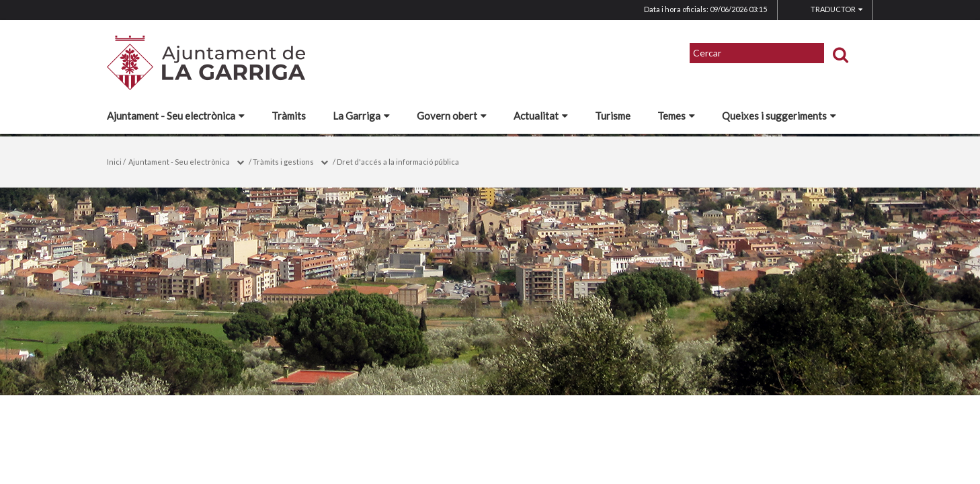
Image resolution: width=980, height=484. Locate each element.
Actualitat (541, 116)
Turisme (613, 116)
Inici (114, 162)
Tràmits (289, 116)
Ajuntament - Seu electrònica (176, 116)
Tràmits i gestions (283, 162)
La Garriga (361, 116)
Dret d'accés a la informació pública (398, 162)
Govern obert (452, 116)
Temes (676, 116)
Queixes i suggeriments (779, 116)
